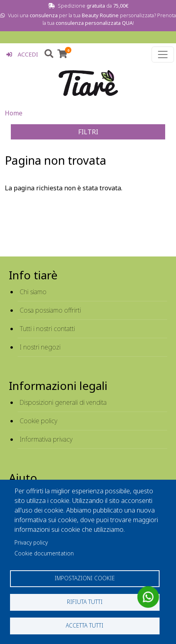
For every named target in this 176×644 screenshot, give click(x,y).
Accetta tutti (85, 625)
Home (14, 113)
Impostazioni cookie (85, 578)
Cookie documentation (44, 553)
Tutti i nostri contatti (47, 329)
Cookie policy (38, 421)
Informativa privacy (46, 439)
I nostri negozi (40, 347)
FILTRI (88, 132)
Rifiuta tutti (85, 602)
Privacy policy (31, 542)
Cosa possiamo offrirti (50, 310)
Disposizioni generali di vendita (63, 402)
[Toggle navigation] (163, 55)
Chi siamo (33, 292)
